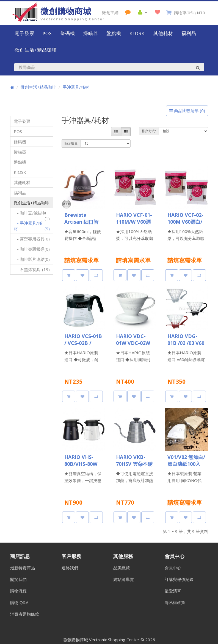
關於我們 (18, 579)
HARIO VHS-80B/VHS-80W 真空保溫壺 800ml (81, 467)
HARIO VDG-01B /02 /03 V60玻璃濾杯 (186, 343)
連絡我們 (70, 568)
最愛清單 (173, 591)
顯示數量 (71, 143)
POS (47, 33)
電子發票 (24, 33)
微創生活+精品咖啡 (36, 50)
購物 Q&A (19, 602)
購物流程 (18, 591)
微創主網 (110, 12)
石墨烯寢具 (32, 269)
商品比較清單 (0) (187, 110)
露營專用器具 (32, 239)
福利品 (189, 33)
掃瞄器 (91, 33)
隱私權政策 (175, 602)
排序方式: (149, 131)
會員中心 (173, 568)
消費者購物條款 (25, 614)
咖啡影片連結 (32, 259)
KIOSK (137, 33)
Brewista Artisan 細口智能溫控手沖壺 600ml (81, 225)
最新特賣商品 (23, 568)
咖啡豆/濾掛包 (32, 214)
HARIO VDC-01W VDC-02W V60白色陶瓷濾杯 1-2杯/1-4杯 (133, 346)
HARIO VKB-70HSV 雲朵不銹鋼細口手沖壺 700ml (134, 467)
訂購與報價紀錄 (179, 579)
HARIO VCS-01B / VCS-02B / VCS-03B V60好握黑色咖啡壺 (83, 346)
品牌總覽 (122, 568)
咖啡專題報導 (32, 249)
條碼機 (68, 33)
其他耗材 (163, 33)
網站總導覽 (124, 579)
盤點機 (114, 33)
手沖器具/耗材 (76, 87)
